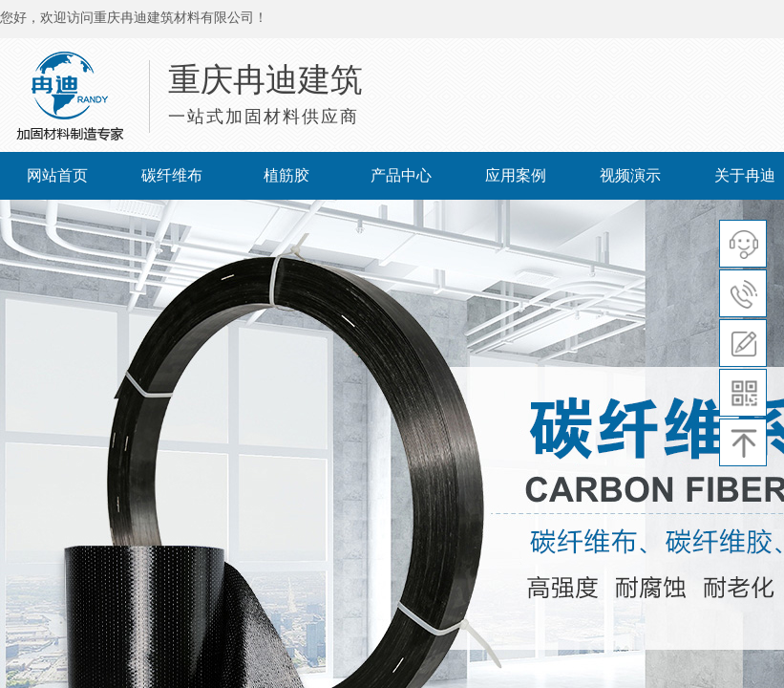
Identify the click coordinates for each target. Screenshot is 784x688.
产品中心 (401, 175)
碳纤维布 (172, 175)
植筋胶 (286, 175)
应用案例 (516, 175)
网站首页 (57, 175)
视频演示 (630, 175)
